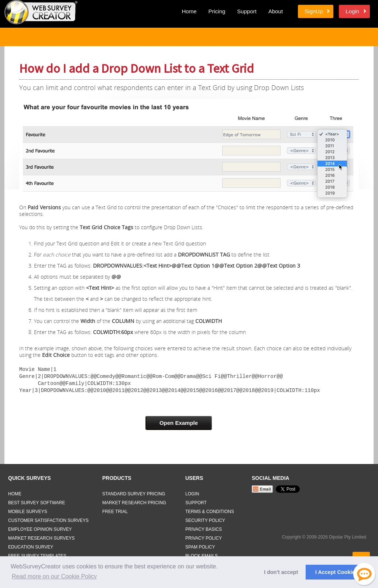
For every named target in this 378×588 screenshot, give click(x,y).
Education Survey (31, 546)
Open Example (179, 421)
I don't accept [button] (281, 572)
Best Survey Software (37, 501)
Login (352, 11)
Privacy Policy (204, 537)
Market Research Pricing (134, 501)
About (276, 11)
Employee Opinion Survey (40, 528)
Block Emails (202, 554)
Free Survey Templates (37, 554)
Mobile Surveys (28, 510)
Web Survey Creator (41, 12)
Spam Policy (200, 546)
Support (247, 11)
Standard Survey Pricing (134, 492)
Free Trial (115, 510)
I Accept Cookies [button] (336, 572)
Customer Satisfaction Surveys (48, 519)
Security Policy (205, 519)
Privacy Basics (204, 528)
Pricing (217, 11)
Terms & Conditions (210, 510)
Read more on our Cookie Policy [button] (54, 576)
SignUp (314, 11)
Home (189, 11)
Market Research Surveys (41, 537)
